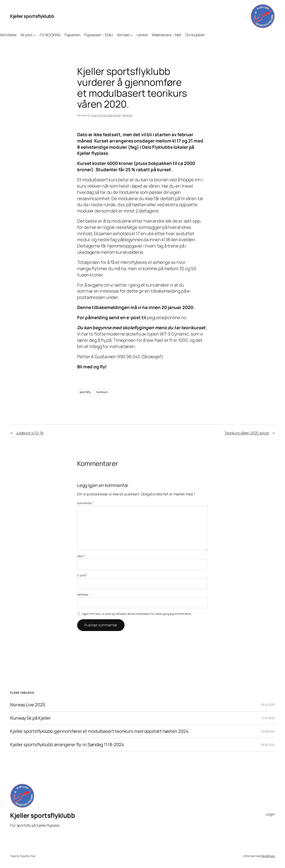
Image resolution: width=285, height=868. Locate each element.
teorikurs (102, 392)
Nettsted (83, 594)
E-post (82, 575)
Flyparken (73, 35)
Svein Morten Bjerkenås (106, 115)
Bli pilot (27, 35)
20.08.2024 (268, 731)
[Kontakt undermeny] (132, 35)
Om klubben (195, 35)
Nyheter (127, 115)
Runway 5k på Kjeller (30, 718)
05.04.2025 (268, 705)
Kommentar (85, 503)
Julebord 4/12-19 (30, 433)
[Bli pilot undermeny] (35, 35)
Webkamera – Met (167, 35)
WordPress (268, 856)
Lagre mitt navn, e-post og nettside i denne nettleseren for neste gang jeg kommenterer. (137, 614)
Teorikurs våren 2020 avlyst (247, 433)
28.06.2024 (268, 745)
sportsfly (85, 392)
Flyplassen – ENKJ (99, 35)
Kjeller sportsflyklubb (32, 16)
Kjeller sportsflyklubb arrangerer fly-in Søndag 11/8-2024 (67, 745)
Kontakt (123, 35)
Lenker (142, 35)
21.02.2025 (268, 718)
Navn (81, 556)
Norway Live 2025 (28, 705)
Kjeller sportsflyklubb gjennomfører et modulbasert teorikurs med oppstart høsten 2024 (99, 731)
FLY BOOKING (50, 35)
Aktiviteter (8, 35)
